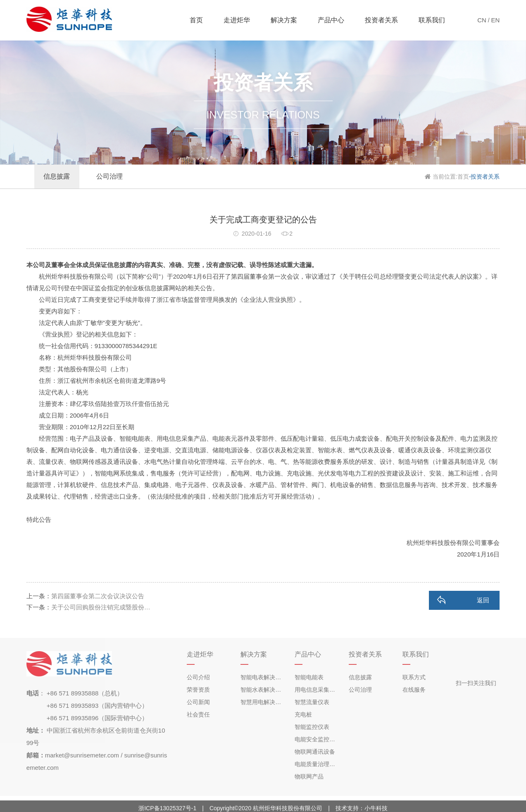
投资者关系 (381, 20)
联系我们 (432, 20)
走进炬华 (237, 20)
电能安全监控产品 (318, 739)
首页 (196, 20)
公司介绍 (198, 677)
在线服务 (414, 690)
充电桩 (303, 714)
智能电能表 (309, 677)
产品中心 (331, 20)
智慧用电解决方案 (263, 702)
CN (482, 20)
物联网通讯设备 (315, 752)
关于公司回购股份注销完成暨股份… (101, 607)
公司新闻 (198, 702)
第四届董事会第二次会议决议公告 (98, 596)
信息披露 (360, 677)
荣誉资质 (198, 690)
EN (496, 20)
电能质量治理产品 (318, 764)
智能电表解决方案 (263, 677)
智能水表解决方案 (263, 690)
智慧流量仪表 (312, 702)
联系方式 (414, 677)
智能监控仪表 (312, 727)
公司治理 (360, 690)
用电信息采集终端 (318, 690)
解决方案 (284, 20)
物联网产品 (309, 776)
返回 (483, 600)
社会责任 (198, 714)
